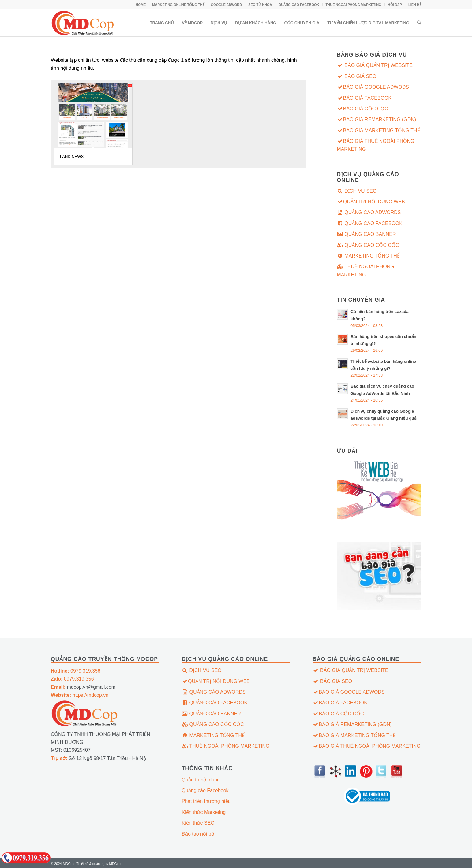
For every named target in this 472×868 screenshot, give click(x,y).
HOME (141, 5)
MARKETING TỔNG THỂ (368, 256)
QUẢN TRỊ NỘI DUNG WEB (371, 202)
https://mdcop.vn (80, 695)
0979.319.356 (76, 671)
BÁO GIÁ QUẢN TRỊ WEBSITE (375, 65)
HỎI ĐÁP (395, 5)
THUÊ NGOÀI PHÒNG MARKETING (354, 5)
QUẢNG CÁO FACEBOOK (299, 5)
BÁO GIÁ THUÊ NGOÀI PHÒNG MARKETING (375, 145)
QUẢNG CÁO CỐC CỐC (368, 245)
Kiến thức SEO (198, 823)
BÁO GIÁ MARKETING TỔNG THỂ (378, 130)
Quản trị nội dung (201, 780)
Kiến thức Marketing (204, 812)
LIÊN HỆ (415, 5)
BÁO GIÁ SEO (356, 76)
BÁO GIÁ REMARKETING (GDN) (376, 119)
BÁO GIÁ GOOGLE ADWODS (373, 87)
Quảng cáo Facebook (205, 790)
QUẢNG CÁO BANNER (366, 234)
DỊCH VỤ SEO (357, 191)
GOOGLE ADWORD (227, 5)
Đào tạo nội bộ (198, 834)
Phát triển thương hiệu (206, 801)
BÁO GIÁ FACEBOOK (364, 98)
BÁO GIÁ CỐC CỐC (362, 109)
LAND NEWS (72, 156)
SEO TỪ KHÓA (260, 5)
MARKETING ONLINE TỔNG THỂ (178, 5)
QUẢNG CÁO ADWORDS (369, 212)
